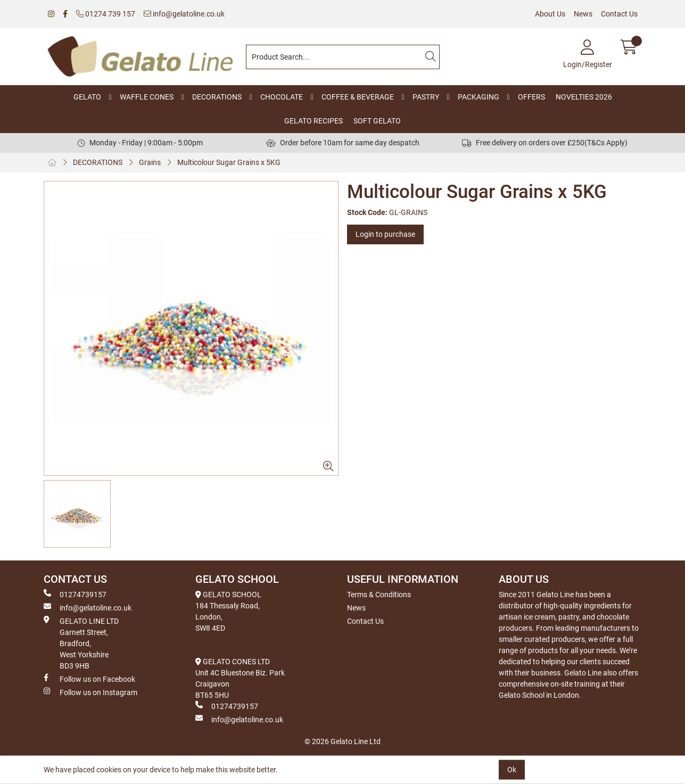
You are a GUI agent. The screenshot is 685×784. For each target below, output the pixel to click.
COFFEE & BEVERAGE (358, 97)
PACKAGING (478, 97)
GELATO (87, 97)
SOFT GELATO (377, 121)
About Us (550, 14)
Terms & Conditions (379, 595)
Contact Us (619, 14)
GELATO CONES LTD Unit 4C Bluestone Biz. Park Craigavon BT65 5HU (240, 678)
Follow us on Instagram (90, 692)
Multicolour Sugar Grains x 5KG (229, 162)
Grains (150, 162)
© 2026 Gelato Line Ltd (342, 741)
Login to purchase (385, 234)
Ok (512, 770)
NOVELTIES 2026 (584, 97)
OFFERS (531, 97)
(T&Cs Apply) (606, 143)
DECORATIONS (217, 97)
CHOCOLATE (282, 97)
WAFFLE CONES (147, 97)
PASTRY (426, 97)
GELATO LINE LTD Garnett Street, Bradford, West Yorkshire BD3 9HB (81, 643)
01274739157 (75, 594)
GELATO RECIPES (313, 121)
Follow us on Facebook (89, 679)
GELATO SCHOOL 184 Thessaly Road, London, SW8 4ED (228, 611)
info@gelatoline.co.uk (184, 14)
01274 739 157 (106, 14)
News (583, 14)
